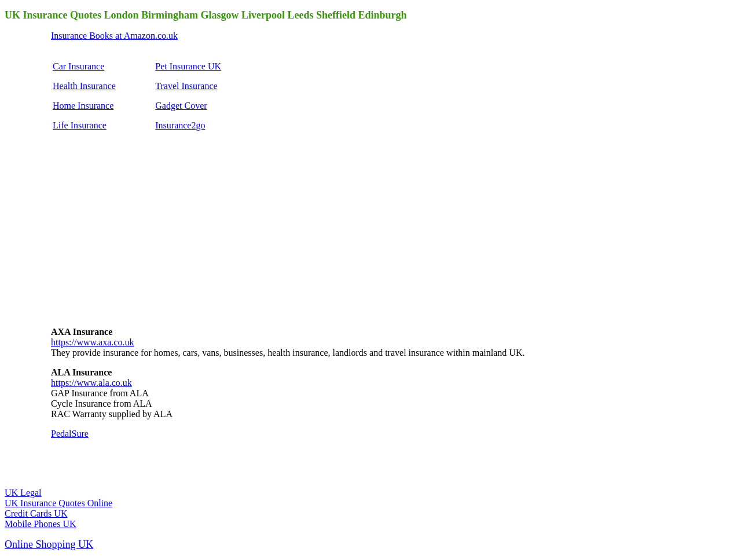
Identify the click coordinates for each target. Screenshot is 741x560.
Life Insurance (80, 125)
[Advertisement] (138, 243)
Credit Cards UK (36, 513)
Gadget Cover (181, 106)
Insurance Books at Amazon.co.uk (114, 36)
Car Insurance (78, 66)
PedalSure (70, 434)
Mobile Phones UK (41, 524)
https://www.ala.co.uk (91, 383)
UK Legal (23, 493)
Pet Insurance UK (188, 66)
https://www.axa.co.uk (92, 342)
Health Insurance (84, 86)
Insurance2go (180, 125)
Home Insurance (83, 106)
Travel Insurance (186, 86)
